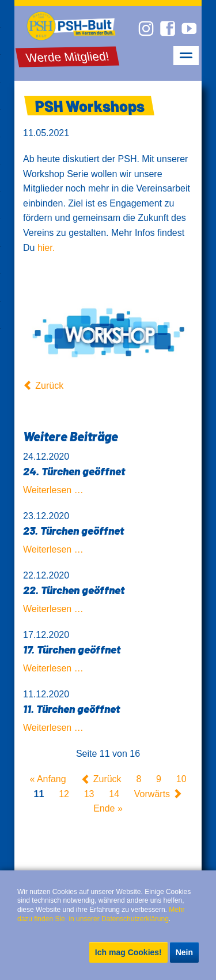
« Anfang (48, 780)
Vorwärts (152, 794)
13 (89, 794)
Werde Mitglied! (68, 57)
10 (181, 780)
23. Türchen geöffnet (73, 530)
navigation (186, 56)
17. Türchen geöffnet (72, 649)
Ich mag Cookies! (128, 952)
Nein (184, 952)
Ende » (108, 809)
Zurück (49, 386)
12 (64, 794)
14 (114, 794)
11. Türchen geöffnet (71, 709)
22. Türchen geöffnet (74, 590)
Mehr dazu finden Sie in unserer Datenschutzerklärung (102, 914)
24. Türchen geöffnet (74, 471)
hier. (46, 248)
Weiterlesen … (53, 490)
